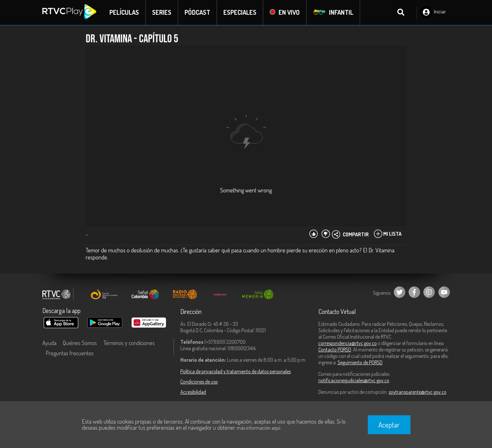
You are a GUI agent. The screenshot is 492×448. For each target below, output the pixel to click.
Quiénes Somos (80, 343)
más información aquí (258, 428)
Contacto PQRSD (335, 350)
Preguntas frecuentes (70, 353)
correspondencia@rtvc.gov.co (348, 343)
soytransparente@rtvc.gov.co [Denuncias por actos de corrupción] (418, 392)
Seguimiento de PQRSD (360, 363)
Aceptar (389, 425)
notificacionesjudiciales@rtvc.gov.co (354, 381)
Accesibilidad (193, 392)
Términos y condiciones (129, 343)
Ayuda (49, 343)
